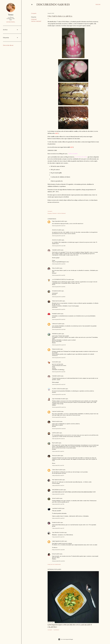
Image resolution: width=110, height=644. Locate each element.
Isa (53, 362)
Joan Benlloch (56, 532)
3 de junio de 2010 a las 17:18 (58, 504)
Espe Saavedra (56, 221)
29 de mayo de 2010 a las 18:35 (59, 297)
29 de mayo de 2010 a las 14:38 (59, 246)
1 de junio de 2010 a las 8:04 (58, 451)
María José (55, 301)
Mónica (54, 456)
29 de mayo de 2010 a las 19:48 (59, 329)
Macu (54, 268)
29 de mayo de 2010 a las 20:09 (59, 345)
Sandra (54, 522)
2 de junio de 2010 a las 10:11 (58, 475)
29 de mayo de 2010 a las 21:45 (59, 384)
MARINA (54, 334)
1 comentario (56, 630)
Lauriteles (55, 508)
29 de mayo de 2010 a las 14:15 (59, 236)
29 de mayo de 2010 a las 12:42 (59, 226)
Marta (54, 421)
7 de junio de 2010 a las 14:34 (58, 537)
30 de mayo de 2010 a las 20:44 (59, 407)
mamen (54, 411)
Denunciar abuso (8, 45)
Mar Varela (55, 480)
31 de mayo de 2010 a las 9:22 (58, 439)
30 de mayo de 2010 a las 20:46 (59, 417)
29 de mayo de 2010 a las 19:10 (59, 309)
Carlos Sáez (55, 470)
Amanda (54, 291)
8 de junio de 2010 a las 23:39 (58, 550)
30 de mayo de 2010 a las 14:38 (59, 394)
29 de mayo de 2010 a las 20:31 (59, 358)
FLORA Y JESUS (56, 389)
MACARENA (55, 490)
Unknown (55, 324)
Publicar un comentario (54, 564)
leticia (54, 554)
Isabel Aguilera (56, 541)
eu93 (53, 433)
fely (53, 443)
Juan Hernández (56, 399)
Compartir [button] (34, 13)
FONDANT (34, 19)
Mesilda (54, 314)
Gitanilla (54, 250)
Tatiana (11, 15)
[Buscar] (98, 5)
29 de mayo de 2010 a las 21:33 (59, 372)
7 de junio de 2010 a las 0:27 (58, 528)
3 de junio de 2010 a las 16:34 (58, 494)
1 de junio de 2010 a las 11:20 (58, 465)
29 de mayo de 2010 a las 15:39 (59, 275)
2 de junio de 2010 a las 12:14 (58, 485)
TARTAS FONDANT (36, 21)
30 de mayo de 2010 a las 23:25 (59, 429)
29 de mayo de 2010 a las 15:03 (59, 264)
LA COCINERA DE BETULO (59, 280)
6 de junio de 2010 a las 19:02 (58, 518)
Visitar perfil (11, 22)
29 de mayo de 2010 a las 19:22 (59, 319)
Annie (54, 498)
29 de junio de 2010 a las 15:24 (58, 561)
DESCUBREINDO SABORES (53, 4)
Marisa (54, 349)
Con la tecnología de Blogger (66, 639)
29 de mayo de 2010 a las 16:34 (59, 287)
